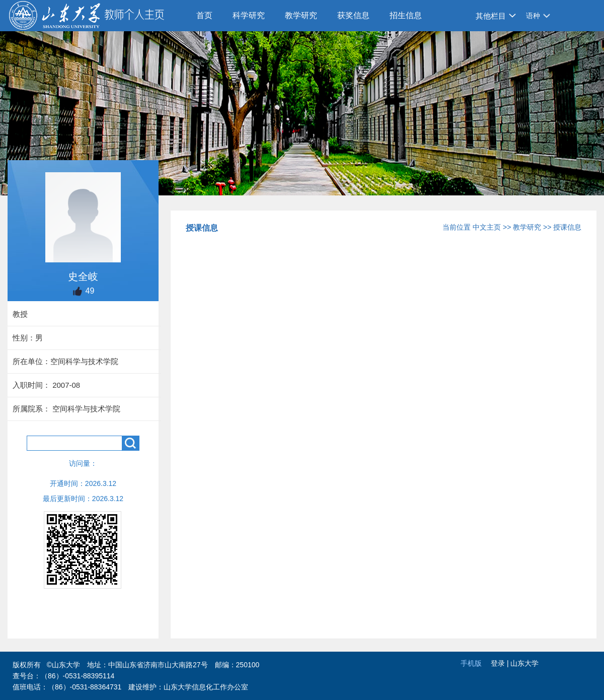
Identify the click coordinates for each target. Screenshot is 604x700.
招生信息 (406, 15)
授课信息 (567, 227)
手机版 (471, 663)
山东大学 (524, 663)
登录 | (501, 663)
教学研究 (301, 15)
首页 (204, 15)
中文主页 (487, 227)
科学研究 (249, 15)
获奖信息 (353, 15)
